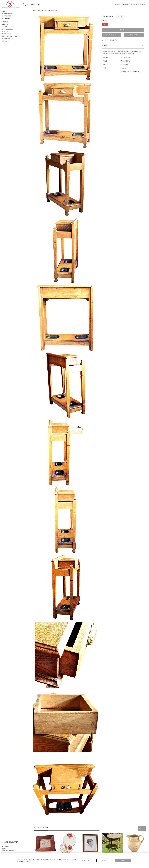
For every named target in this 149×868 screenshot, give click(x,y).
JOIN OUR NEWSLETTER (10, 842)
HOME (3, 11)
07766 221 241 (31, 4)
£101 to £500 (136, 71)
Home (35, 10)
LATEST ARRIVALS (7, 14)
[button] (5, 32)
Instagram (5, 846)
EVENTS (4, 849)
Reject (104, 860)
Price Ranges (125, 71)
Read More (86, 860)
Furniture (41, 10)
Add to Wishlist (111, 35)
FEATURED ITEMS (7, 16)
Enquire (123, 30)
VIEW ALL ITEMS (6, 18)
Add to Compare (134, 35)
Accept (123, 860)
